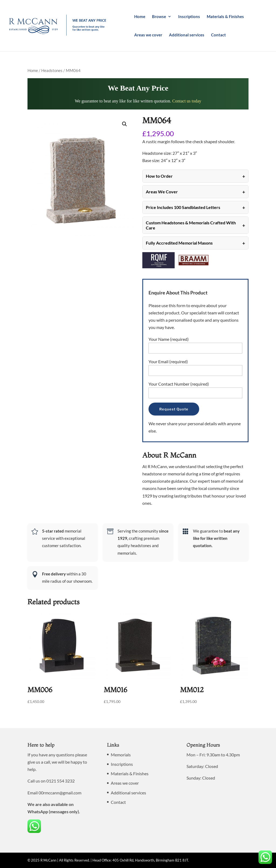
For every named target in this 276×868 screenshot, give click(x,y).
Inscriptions (189, 17)
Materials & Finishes (225, 17)
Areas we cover (148, 35)
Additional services (187, 35)
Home (140, 17)
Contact (218, 35)
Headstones (52, 70)
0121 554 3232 (61, 781)
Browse (159, 17)
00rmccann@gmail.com (60, 793)
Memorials (121, 755)
